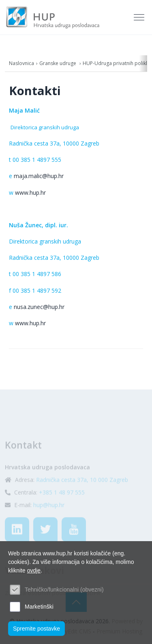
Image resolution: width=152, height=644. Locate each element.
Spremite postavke (36, 629)
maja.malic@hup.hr (39, 176)
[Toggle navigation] (140, 17)
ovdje (34, 570)
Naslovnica (21, 63)
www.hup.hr (30, 193)
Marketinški (39, 607)
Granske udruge (58, 63)
